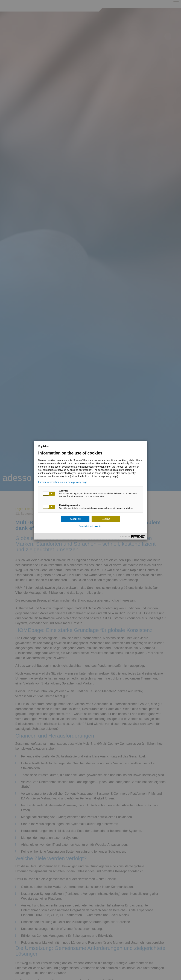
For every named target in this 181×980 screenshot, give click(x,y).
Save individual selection (91, 526)
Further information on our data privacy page (63, 482)
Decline (106, 519)
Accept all (75, 519)
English (44, 446)
